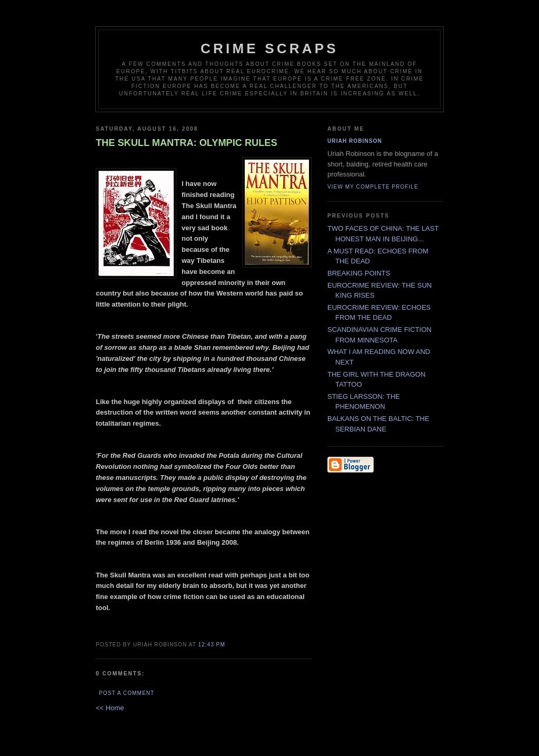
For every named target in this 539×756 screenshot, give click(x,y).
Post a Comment (127, 693)
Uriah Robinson (355, 141)
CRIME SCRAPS (269, 48)
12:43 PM (211, 645)
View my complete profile (373, 187)
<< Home (110, 708)
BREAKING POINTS (359, 273)
